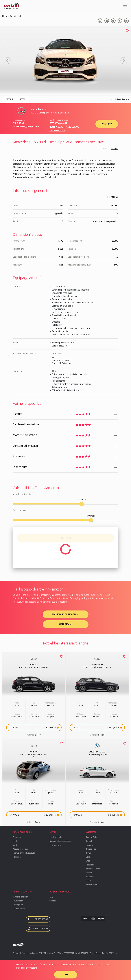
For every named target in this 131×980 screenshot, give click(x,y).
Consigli (89, 841)
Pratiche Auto (91, 837)
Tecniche (89, 845)
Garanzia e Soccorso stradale (60, 841)
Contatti (53, 901)
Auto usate (17, 837)
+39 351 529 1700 (38, 928)
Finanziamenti (55, 845)
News (88, 853)
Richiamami (65, 624)
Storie (88, 857)
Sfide (88, 861)
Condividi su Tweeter (113, 21)
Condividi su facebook (107, 21)
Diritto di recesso (19, 909)
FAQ (51, 897)
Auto (12, 16)
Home (5, 16)
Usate (19, 16)
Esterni (9, 99)
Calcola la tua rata (57, 130)
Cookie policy (18, 905)
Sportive (89, 873)
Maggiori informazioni (27, 968)
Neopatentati (91, 849)
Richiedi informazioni (65, 614)
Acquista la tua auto (21, 849)
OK (65, 975)
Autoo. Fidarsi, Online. (11, 6)
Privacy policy (18, 901)
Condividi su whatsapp (100, 21)
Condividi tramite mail (126, 21)
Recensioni (17, 857)
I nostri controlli (56, 837)
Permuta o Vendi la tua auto (24, 853)
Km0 (15, 841)
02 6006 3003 (37, 919)
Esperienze (90, 877)
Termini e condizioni (21, 897)
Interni (22, 99)
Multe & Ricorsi (92, 885)
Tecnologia (90, 865)
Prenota (107, 124)
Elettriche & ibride (93, 869)
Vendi (15, 845)
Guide (88, 881)
